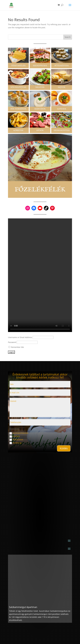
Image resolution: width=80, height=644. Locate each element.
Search (68, 37)
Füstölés (15, 436)
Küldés (64, 448)
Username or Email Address (20, 337)
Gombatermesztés (19, 433)
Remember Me (16, 347)
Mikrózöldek (16, 440)
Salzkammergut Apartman (23, 607)
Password (12, 342)
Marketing (15, 443)
